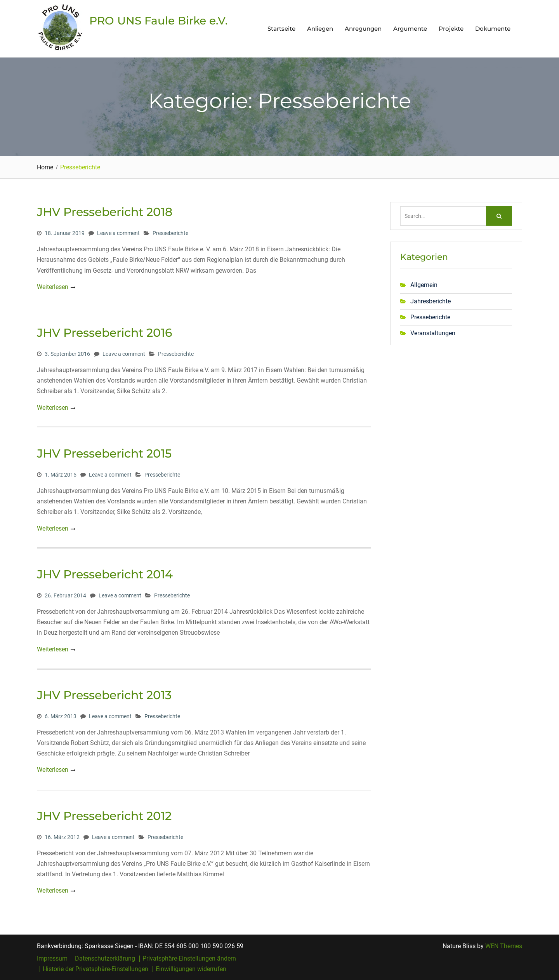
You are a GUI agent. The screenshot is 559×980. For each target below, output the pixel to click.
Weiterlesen (53, 287)
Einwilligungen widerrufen (191, 969)
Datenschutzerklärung (105, 959)
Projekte (451, 29)
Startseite (281, 29)
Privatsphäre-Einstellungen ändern (189, 959)
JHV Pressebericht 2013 (104, 695)
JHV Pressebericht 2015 (104, 453)
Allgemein (424, 285)
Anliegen (320, 29)
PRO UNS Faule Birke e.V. (158, 21)
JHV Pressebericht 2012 (104, 816)
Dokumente (493, 29)
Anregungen (363, 29)
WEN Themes (504, 946)
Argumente (410, 29)
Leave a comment (118, 233)
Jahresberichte (431, 301)
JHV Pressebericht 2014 (105, 574)
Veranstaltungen (433, 333)
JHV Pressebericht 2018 (105, 212)
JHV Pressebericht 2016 (105, 333)
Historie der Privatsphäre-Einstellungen (95, 969)
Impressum (52, 959)
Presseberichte (170, 233)
